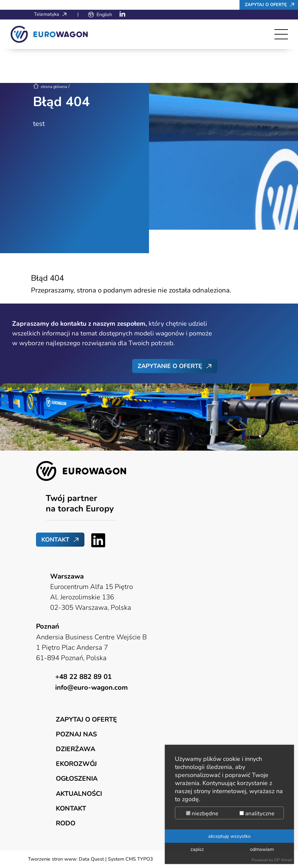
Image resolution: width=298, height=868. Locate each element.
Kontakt (55, 540)
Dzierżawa (76, 749)
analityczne (257, 813)
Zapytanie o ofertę (170, 366)
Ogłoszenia (77, 779)
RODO (66, 823)
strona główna (50, 87)
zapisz (197, 849)
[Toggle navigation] (281, 34)
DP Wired (283, 860)
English (104, 14)
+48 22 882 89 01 (83, 677)
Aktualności (79, 794)
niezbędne (202, 813)
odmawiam (262, 849)
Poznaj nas (76, 734)
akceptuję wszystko (229, 836)
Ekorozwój (76, 764)
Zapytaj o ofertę (271, 5)
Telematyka (52, 14)
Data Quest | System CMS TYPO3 (116, 859)
